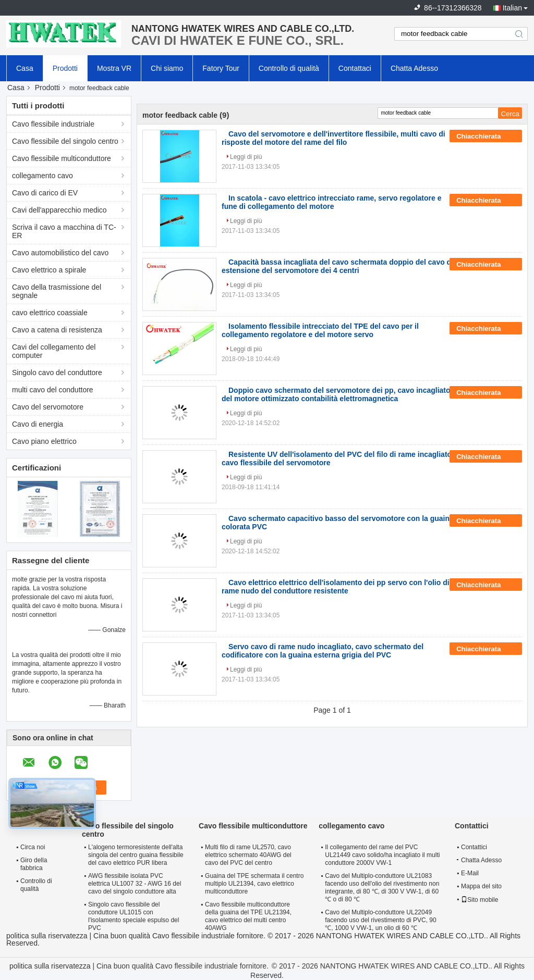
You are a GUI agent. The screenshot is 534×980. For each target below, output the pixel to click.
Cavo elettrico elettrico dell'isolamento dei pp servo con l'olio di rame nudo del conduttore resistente (336, 587)
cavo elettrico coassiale (50, 313)
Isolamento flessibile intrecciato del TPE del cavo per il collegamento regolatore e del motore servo (320, 330)
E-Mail (470, 873)
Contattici (474, 847)
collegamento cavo (43, 176)
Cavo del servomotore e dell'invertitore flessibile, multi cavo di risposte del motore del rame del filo (333, 138)
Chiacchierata (486, 137)
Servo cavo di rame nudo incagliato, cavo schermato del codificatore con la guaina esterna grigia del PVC (323, 651)
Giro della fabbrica (34, 864)
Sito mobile (480, 900)
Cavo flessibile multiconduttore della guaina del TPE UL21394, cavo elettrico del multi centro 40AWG (248, 916)
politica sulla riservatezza (47, 936)
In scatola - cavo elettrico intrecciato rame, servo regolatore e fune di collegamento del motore (332, 202)
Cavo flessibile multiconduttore (62, 158)
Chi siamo (167, 68)
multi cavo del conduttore (53, 390)
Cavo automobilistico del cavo (60, 253)
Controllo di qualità (289, 68)
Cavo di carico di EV (45, 193)
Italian (512, 8)
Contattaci (355, 68)
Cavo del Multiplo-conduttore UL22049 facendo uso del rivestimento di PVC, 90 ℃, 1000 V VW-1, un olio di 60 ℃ (380, 920)
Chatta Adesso (414, 68)
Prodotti (65, 68)
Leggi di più (246, 157)
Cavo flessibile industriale (53, 124)
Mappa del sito (481, 886)
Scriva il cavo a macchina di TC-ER (64, 231)
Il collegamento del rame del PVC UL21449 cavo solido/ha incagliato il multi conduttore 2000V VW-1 (382, 855)
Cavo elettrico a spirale (49, 270)
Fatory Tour (221, 68)
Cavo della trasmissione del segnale (57, 291)
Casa (25, 68)
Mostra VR (114, 68)
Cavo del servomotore (48, 407)
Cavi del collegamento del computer (54, 351)
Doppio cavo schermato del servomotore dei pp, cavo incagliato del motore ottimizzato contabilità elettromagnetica (336, 394)
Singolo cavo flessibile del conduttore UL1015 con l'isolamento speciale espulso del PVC (133, 916)
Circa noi (33, 847)
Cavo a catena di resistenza (57, 330)
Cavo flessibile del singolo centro (65, 141)
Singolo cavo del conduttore (57, 373)
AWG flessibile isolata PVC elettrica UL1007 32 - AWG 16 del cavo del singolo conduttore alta (135, 884)
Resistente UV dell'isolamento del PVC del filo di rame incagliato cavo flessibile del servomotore (337, 458)
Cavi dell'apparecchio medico (59, 210)
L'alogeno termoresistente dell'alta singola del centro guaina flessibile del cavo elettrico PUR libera (136, 855)
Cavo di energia (38, 424)
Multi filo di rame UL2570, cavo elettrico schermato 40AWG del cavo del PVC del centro (248, 855)
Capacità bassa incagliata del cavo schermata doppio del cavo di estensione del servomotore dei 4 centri (337, 266)
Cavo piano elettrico (44, 441)
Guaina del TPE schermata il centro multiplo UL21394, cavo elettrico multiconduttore (254, 884)
